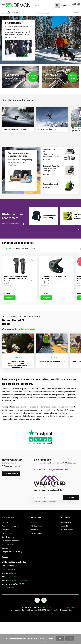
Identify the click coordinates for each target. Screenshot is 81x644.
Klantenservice (8, 545)
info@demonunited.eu (59, 471)
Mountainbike (65, 527)
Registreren (38, 523)
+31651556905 (40, 471)
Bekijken (10, 303)
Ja (60, 638)
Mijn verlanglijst (39, 534)
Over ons (6, 523)
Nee (70, 638)
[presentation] (73, 230)
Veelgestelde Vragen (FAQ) (13, 553)
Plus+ (51, 608)
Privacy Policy (8, 534)
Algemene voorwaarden (12, 527)
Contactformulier (12, 475)
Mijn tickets (37, 530)
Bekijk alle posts (28, 330)
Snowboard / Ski (66, 523)
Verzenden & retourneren (13, 542)
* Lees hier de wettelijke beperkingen (45, 503)
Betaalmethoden (9, 538)
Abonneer (71, 498)
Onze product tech (68, 530)
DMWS (45, 608)
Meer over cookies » (41, 642)
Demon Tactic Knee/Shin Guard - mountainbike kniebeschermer (16, 278)
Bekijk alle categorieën (13, 224)
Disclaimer (6, 530)
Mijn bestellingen (40, 527)
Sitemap (5, 549)
